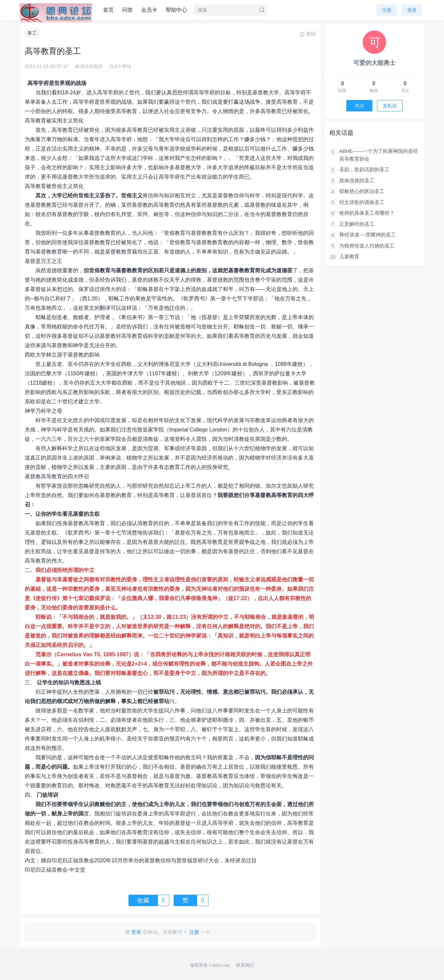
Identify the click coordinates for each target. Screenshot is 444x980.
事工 (32, 33)
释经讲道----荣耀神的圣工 (368, 235)
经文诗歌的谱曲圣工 (362, 202)
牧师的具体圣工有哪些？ (367, 213)
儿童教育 (349, 256)
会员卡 (149, 10)
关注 (359, 106)
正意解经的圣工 (357, 224)
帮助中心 (176, 10)
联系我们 (245, 965)
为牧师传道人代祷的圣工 (367, 246)
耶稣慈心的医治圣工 (362, 191)
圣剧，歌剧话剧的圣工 (364, 169)
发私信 (390, 106)
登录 (412, 10)
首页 (108, 10)
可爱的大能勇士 (374, 63)
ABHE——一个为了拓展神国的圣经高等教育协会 (379, 155)
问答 (127, 10)
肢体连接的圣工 (357, 180)
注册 (387, 10)
